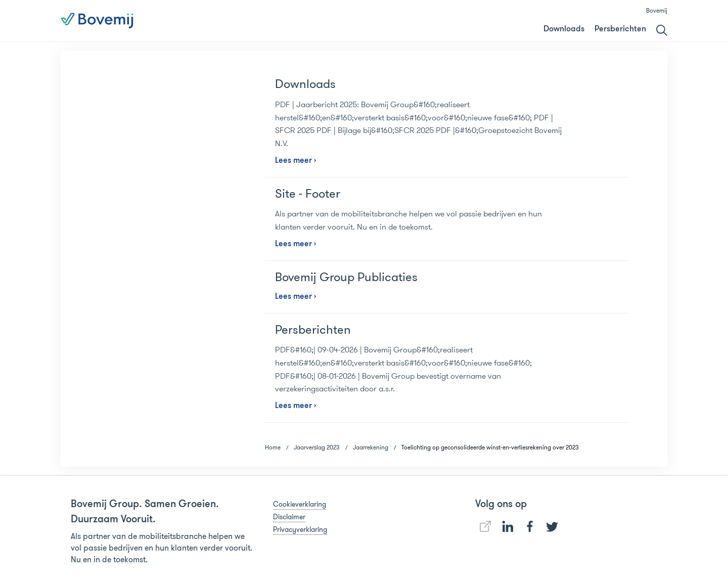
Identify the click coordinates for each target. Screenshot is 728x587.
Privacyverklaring (300, 529)
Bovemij (657, 10)
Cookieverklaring (300, 504)
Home (273, 447)
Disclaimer (289, 517)
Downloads (564, 29)
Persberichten (620, 29)
